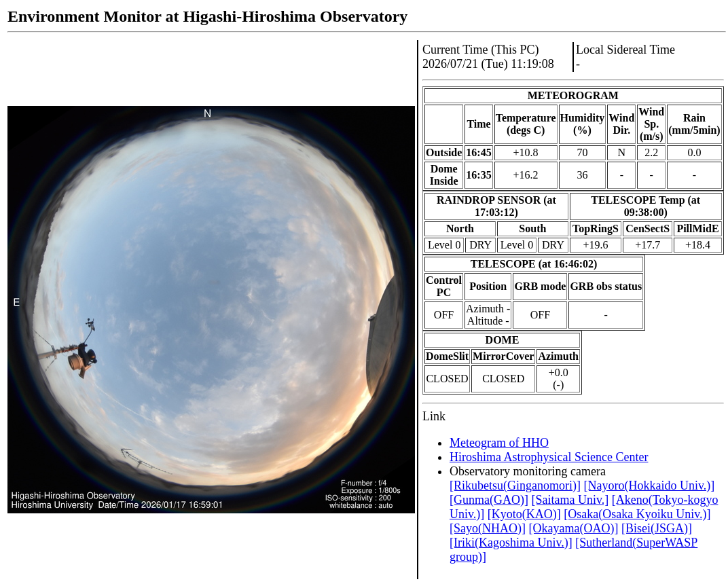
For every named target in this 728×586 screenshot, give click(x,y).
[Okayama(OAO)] (573, 528)
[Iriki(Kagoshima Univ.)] (511, 543)
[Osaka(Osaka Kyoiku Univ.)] (637, 514)
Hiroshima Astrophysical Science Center (549, 457)
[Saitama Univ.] (570, 500)
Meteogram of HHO (499, 443)
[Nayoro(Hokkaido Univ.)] (649, 486)
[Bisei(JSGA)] (657, 528)
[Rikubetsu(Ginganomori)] (515, 486)
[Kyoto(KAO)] (524, 514)
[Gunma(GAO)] (489, 500)
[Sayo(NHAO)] (488, 528)
